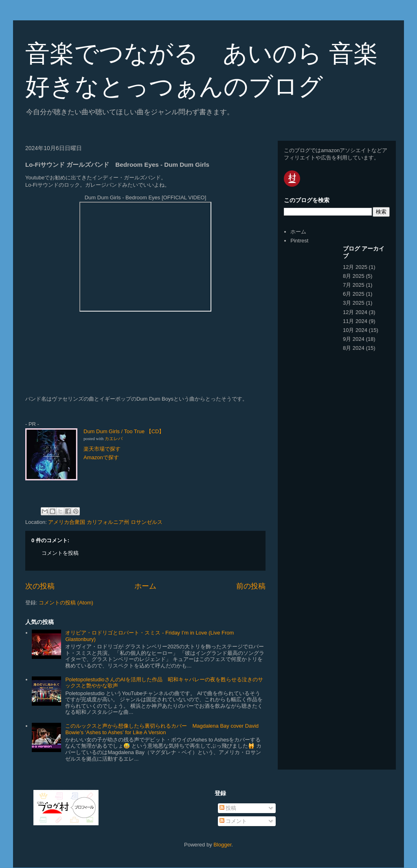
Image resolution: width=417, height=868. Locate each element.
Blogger (222, 845)
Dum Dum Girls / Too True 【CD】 (124, 431)
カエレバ (114, 439)
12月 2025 (355, 267)
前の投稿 (251, 586)
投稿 (228, 808)
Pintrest (299, 241)
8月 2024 (354, 348)
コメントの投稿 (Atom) (66, 603)
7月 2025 (354, 285)
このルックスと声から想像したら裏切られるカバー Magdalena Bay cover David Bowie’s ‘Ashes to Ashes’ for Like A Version (162, 729)
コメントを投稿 (60, 553)
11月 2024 (355, 321)
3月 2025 (354, 303)
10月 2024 (355, 330)
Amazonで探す (101, 457)
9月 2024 (354, 339)
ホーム (145, 586)
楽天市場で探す (102, 449)
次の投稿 (40, 586)
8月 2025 (354, 276)
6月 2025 (354, 294)
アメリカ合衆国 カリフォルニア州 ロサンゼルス (105, 522)
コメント (233, 821)
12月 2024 (355, 312)
